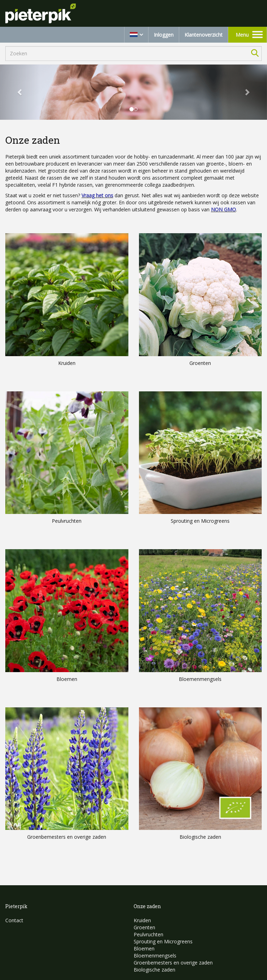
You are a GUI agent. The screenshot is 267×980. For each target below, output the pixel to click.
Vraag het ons (97, 195)
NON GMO (223, 209)
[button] (20, 92)
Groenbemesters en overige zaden (173, 963)
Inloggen (164, 35)
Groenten (144, 927)
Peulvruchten (148, 934)
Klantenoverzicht (204, 35)
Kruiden (142, 920)
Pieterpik (16, 906)
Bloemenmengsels (155, 956)
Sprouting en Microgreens (163, 941)
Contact (14, 920)
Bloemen (144, 948)
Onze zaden (147, 906)
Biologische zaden (154, 970)
